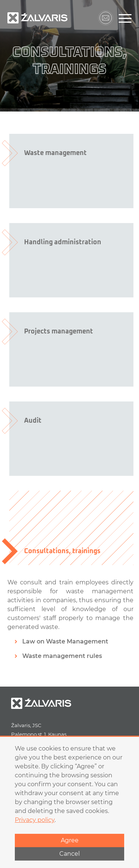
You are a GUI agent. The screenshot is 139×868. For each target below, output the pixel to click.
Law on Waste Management (65, 641)
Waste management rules (62, 656)
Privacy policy (35, 820)
